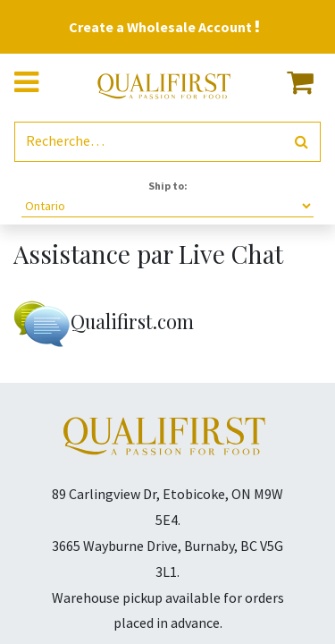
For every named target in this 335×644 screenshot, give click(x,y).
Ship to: (168, 186)
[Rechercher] (301, 142)
